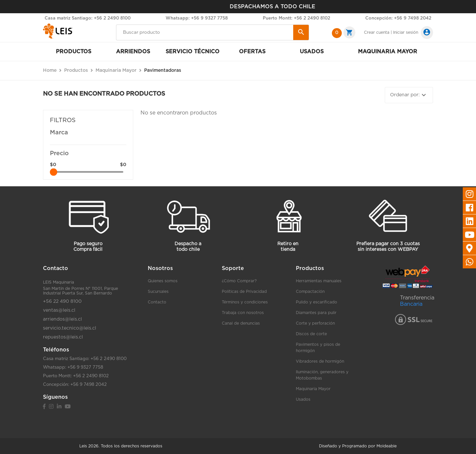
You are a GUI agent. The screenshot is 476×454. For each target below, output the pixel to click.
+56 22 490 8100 (62, 301)
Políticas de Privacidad (244, 292)
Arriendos (133, 52)
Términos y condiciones (245, 302)
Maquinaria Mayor (313, 389)
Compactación (310, 292)
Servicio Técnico (193, 52)
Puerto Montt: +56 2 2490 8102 (297, 18)
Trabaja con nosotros (243, 313)
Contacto (157, 302)
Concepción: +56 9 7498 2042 (398, 18)
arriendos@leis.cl (62, 319)
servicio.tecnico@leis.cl (70, 328)
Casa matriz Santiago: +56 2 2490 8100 (88, 18)
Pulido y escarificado (317, 302)
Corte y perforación (315, 323)
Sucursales (158, 292)
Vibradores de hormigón (320, 361)
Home (50, 70)
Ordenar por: (409, 95)
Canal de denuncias (241, 323)
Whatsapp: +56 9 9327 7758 (197, 18)
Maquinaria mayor (388, 52)
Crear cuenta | (378, 32)
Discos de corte (311, 334)
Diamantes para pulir (316, 313)
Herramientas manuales (319, 281)
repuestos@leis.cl (63, 337)
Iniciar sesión (406, 32)
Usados (312, 52)
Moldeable (387, 446)
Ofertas (252, 52)
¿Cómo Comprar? (239, 281)
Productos (74, 52)
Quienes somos (163, 281)
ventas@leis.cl (59, 310)
